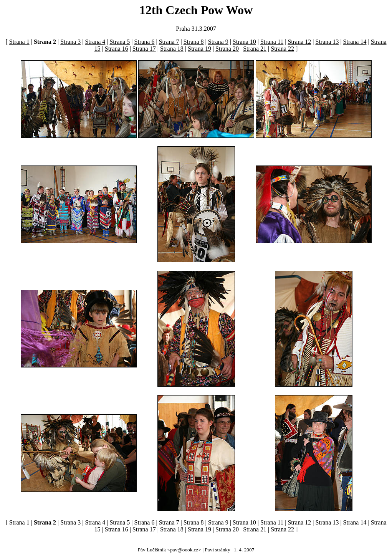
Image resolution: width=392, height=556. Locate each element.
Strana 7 (169, 42)
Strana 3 (70, 42)
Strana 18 (172, 49)
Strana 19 (199, 49)
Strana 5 (120, 42)
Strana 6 (145, 42)
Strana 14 (355, 42)
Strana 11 (272, 42)
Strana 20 (227, 49)
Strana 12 (299, 42)
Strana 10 (244, 42)
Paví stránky (217, 550)
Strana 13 (327, 42)
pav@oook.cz (184, 550)
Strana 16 (117, 49)
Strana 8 (194, 42)
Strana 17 (144, 49)
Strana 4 (95, 42)
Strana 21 (255, 49)
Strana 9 (218, 42)
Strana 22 (282, 49)
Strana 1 (19, 42)
